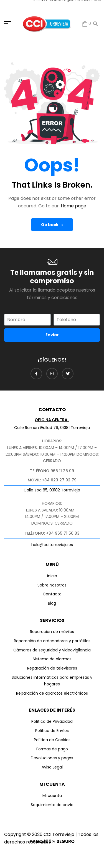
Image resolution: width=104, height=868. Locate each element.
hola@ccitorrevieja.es (52, 545)
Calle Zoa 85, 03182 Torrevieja (52, 490)
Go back (52, 225)
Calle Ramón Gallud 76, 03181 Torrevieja (52, 428)
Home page (73, 206)
